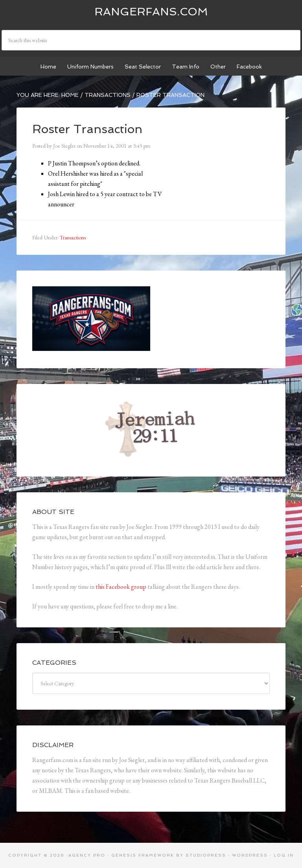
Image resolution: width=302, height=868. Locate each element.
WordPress (250, 855)
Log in (284, 855)
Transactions (73, 237)
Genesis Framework (143, 855)
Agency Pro (87, 855)
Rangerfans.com (151, 12)
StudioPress (206, 855)
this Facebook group (121, 587)
